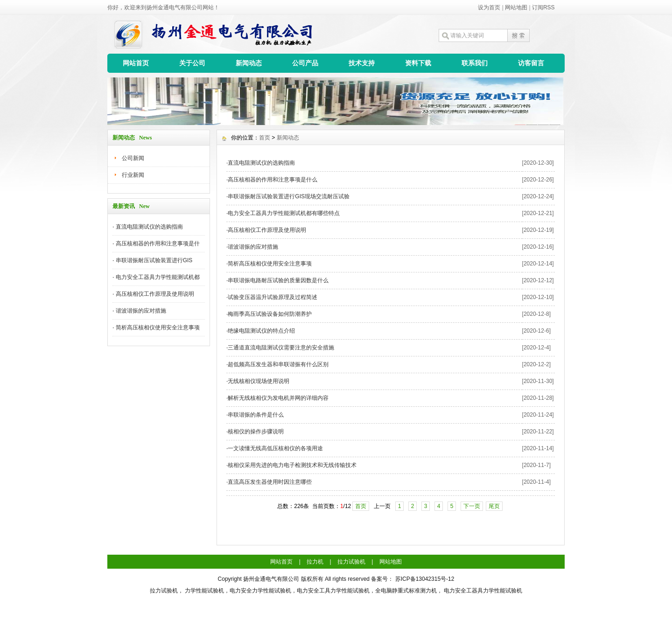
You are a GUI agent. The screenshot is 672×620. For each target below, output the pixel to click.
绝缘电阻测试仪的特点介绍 (261, 331)
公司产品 (305, 63)
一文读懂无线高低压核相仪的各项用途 (275, 448)
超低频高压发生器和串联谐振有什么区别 (278, 364)
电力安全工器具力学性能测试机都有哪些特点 (284, 213)
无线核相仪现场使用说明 (259, 381)
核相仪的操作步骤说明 (256, 432)
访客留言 (531, 63)
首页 (265, 138)
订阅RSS (543, 7)
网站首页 (136, 63)
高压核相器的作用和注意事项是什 (158, 244)
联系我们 (475, 63)
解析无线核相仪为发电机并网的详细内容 (278, 398)
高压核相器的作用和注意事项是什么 (273, 180)
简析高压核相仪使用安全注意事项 (158, 327)
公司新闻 (133, 158)
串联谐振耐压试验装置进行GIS (154, 260)
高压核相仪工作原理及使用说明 (155, 294)
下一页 (472, 506)
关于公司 (192, 63)
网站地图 (516, 7)
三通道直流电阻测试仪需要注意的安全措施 (281, 348)
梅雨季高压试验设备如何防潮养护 (270, 314)
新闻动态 (249, 63)
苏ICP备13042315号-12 (425, 579)
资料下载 (418, 63)
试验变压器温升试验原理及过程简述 (273, 297)
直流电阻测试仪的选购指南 (149, 227)
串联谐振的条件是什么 (256, 415)
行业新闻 (133, 175)
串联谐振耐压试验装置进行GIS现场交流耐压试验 (289, 196)
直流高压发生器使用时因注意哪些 (270, 482)
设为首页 (489, 7)
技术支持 (362, 63)
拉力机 (315, 562)
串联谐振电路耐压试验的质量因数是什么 (278, 280)
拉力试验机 (351, 562)
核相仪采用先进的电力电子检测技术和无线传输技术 (292, 465)
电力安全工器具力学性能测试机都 (158, 277)
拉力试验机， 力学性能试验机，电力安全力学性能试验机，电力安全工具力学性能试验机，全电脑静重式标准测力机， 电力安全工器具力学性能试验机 (336, 591)
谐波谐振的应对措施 (141, 311)
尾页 (494, 506)
